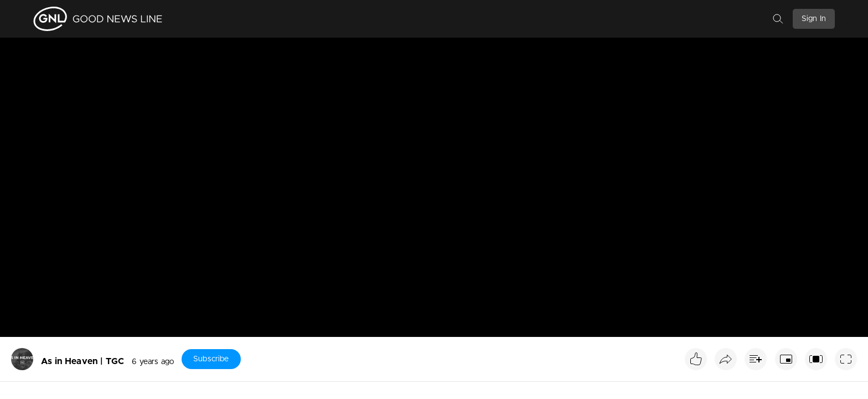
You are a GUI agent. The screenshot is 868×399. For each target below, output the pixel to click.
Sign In (814, 19)
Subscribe (211, 359)
